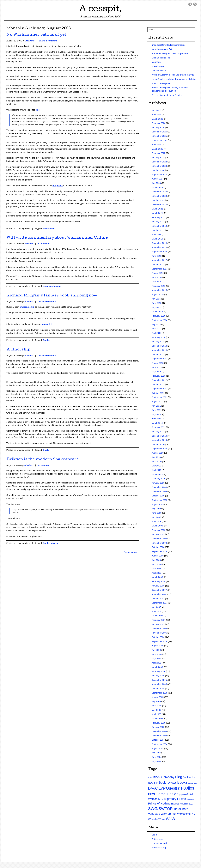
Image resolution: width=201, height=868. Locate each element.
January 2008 (158, 586)
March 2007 (157, 616)
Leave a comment (48, 41)
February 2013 (159, 376)
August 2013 (158, 363)
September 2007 (160, 603)
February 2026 (159, 123)
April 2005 (156, 714)
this (38, 110)
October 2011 (158, 393)
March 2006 (157, 667)
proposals (58, 185)
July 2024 (156, 183)
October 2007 (158, 599)
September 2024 (160, 175)
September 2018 (160, 252)
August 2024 (158, 179)
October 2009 (158, 496)
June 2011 (157, 410)
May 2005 (156, 710)
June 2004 (157, 757)
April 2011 (156, 419)
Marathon (156, 62)
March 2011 (157, 423)
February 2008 (159, 581)
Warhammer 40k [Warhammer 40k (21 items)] (187, 814)
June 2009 (157, 513)
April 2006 (156, 663)
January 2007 (158, 624)
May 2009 (156, 517)
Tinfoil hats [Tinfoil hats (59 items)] (181, 809)
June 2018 (157, 256)
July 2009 (156, 509)
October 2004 (158, 740)
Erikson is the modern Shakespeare (43, 460)
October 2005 (158, 688)
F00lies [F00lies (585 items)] (188, 788)
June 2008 (157, 564)
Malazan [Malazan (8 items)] (159, 799)
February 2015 (159, 316)
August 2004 (158, 748)
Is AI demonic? (159, 66)
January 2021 (158, 222)
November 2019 (159, 226)
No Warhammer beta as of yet (36, 35)
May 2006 (156, 658)
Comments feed (159, 843)
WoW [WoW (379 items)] (171, 819)
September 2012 (160, 389)
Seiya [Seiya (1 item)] (191, 804)
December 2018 (159, 243)
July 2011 (156, 406)
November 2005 (159, 684)
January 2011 (158, 431)
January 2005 (158, 727)
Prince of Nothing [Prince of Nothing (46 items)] (159, 803)
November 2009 (159, 492)
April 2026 (156, 115)
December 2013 (159, 346)
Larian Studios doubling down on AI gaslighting (174, 79)
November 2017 (159, 260)
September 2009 (160, 500)
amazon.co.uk (27, 307)
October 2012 (158, 384)
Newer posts (132, 552)
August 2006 (158, 646)
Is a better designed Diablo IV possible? (171, 53)
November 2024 (159, 166)
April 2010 (156, 470)
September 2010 (160, 449)
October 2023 (158, 200)
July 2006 (156, 650)
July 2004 (156, 753)
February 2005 (159, 723)
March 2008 (157, 577)
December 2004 (159, 731)
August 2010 (158, 453)
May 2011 (156, 414)
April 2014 (156, 333)
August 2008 (158, 556)
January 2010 (158, 483)
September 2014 (160, 320)
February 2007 (159, 620)
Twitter (190, 4)
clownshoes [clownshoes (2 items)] (192, 783)
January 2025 (158, 157)
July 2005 (156, 701)
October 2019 (158, 230)
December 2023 (159, 192)
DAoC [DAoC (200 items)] (153, 788)
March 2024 (157, 187)
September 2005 (160, 693)
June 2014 (157, 329)
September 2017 (160, 269)
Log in (155, 835)
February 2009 (159, 530)
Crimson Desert (159, 71)
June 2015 (157, 303)
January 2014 (158, 341)
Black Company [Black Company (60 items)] (164, 777)
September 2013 (160, 359)
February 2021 (159, 217)
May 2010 (156, 466)
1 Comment (44, 244)
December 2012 (159, 380)
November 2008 (159, 543)
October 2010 (158, 444)
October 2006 (158, 637)
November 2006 (159, 633)
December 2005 (159, 680)
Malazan (55, 543)
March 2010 (157, 474)
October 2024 (158, 170)
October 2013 (158, 354)
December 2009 (159, 487)
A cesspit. (100, 10)
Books (46, 340)
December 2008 (159, 539)
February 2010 (159, 479)
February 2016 (159, 286)
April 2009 (156, 521)
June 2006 (157, 654)
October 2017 (158, 264)
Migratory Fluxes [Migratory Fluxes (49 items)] (175, 799)
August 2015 (158, 294)
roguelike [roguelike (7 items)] (184, 804)
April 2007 (156, 611)
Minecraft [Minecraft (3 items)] (190, 799)
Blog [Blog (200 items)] (179, 777)
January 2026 (158, 127)
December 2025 (159, 132)
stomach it (47, 324)
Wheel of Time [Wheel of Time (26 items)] (157, 819)
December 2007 (159, 590)
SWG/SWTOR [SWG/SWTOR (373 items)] (160, 809)
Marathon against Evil (162, 49)
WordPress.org (159, 848)
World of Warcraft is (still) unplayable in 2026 (173, 75)
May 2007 (156, 607)
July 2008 (156, 560)
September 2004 (160, 744)
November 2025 (159, 136)
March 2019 (157, 239)
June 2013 (157, 367)
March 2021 (157, 213)
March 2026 (157, 119)
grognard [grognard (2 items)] (182, 795)
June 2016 (157, 277)
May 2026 (156, 110)
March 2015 (157, 312)
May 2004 (156, 761)
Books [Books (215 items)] (182, 782)
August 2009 (158, 504)
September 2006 (160, 641)
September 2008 (160, 551)
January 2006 (158, 676)
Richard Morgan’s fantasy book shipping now (52, 296)
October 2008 (158, 547)
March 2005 (157, 718)
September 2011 (160, 397)
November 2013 (159, 350)
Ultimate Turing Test (161, 58)
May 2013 (156, 371)
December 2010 (159, 436)
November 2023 (159, 196)
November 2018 (159, 247)
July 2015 (156, 299)
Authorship (18, 350)
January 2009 (158, 534)
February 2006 (159, 671)
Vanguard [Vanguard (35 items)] (154, 814)
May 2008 (156, 569)
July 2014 (156, 324)
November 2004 (159, 736)
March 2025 (157, 149)
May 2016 (156, 282)
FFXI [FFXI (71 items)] (152, 794)
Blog (45, 286)
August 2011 (158, 401)
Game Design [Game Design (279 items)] (167, 794)
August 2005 (158, 697)
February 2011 (159, 427)
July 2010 (156, 457)
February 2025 (159, 153)
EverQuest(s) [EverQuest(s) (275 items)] (169, 788)
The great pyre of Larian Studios (167, 95)
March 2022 (157, 209)
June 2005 (157, 706)
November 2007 (159, 594)
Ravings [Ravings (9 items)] (175, 804)
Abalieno (30, 41)
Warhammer (49, 228)
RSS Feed (195, 4)
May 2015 (156, 307)
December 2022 (159, 204)
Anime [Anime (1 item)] (150, 778)
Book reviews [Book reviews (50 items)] (168, 783)
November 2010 (159, 440)
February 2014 (159, 337)
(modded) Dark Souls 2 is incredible (169, 45)
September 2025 (160, 140)
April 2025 (156, 145)
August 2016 (158, 273)
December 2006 (159, 629)
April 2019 (156, 234)
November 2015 (159, 290)
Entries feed (157, 839)
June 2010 (157, 461)
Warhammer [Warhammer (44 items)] (169, 814)
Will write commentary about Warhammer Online (57, 238)
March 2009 (157, 526)
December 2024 (159, 162)
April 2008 (156, 573)
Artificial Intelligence (161, 83)
